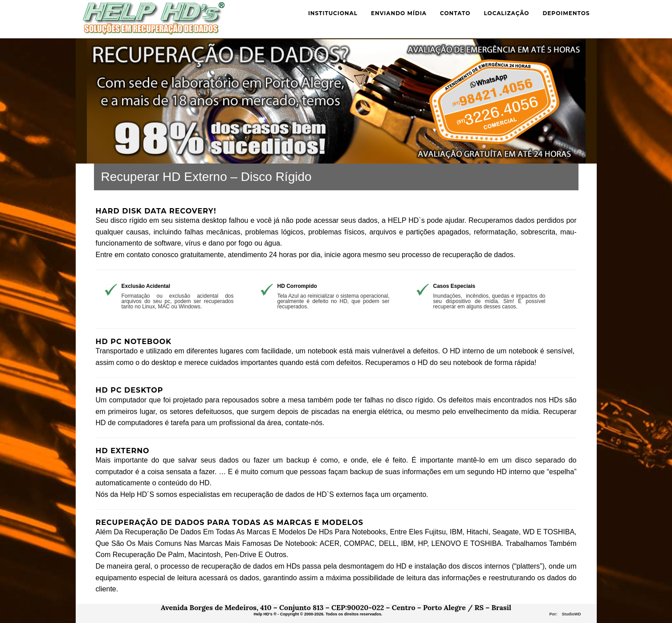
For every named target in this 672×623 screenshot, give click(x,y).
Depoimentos (566, 13)
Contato (455, 13)
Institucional (333, 13)
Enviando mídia (399, 13)
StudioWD (572, 614)
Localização (506, 13)
